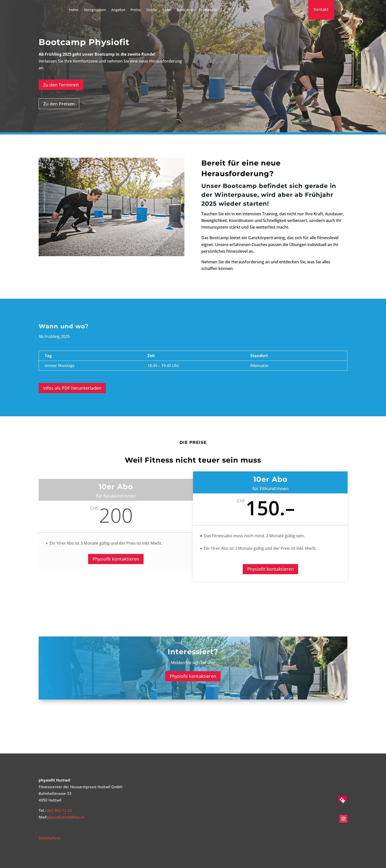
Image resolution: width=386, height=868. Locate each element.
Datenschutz (50, 838)
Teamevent (208, 10)
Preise (136, 10)
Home (74, 10)
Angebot (118, 10)
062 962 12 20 (59, 810)
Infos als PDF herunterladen (72, 388)
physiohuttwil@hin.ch (66, 817)
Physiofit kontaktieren (116, 559)
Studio (152, 10)
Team (167, 10)
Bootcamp (185, 10)
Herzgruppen (95, 10)
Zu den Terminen (61, 85)
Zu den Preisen (59, 104)
